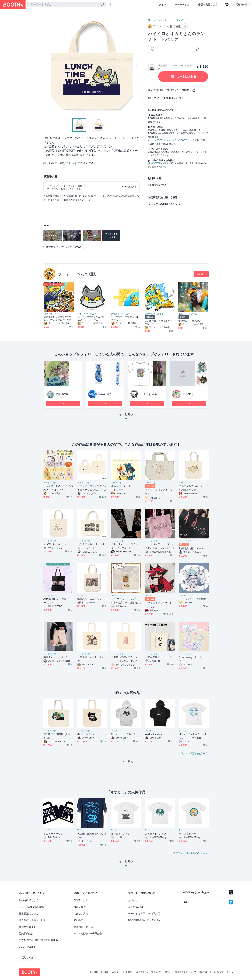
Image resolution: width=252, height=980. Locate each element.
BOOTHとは (182, 5)
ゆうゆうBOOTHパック (183, 140)
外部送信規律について (185, 972)
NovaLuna (105, 394)
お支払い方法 (159, 185)
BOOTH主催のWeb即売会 (88, 933)
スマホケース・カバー (122, 314)
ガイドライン (142, 972)
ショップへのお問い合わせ (163, 204)
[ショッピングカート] (227, 5)
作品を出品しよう (208, 5)
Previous (46, 66)
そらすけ (188, 394)
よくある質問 (135, 907)
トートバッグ (175, 20)
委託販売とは (26, 933)
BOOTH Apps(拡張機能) (32, 907)
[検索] (103, 5)
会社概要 (94, 972)
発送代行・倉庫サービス (32, 920)
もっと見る (126, 417)
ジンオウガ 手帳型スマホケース (125, 318)
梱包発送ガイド (27, 927)
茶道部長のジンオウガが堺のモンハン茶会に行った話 (58, 318)
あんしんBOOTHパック (159, 140)
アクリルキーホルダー (88, 314)
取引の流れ (158, 178)
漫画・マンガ (50, 314)
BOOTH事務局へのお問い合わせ (146, 920)
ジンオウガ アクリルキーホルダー (158, 322)
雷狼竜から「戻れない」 (191, 321)
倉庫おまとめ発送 (83, 927)
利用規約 (105, 972)
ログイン (161, 5)
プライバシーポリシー (162, 972)
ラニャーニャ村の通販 (77, 274)
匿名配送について (29, 914)
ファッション (155, 20)
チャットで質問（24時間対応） (145, 914)
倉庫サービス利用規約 (122, 972)
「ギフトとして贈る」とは (166, 98)
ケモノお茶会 (149, 394)
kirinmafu (62, 394)
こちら (70, 163)
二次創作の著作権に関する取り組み (38, 940)
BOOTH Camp (27, 947)
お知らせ (133, 900)
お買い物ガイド (82, 907)
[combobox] (67, 5)
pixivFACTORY (155, 163)
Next (137, 66)
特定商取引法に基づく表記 (163, 197)
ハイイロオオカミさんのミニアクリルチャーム (91, 318)
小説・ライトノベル (188, 314)
